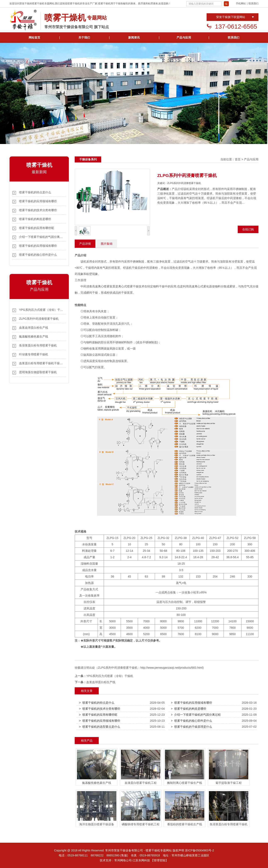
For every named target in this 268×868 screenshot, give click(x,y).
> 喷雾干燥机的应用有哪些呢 (98, 715)
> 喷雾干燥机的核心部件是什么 (191, 721)
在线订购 (248, 229)
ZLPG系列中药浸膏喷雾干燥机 (39, 319)
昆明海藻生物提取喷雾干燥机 (38, 372)
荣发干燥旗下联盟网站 (231, 17)
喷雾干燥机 (38, 4)
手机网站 (241, 4)
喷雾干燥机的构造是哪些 (35, 219)
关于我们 (84, 38)
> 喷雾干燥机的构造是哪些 (189, 709)
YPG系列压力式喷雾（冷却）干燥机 (110, 676)
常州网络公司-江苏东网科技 (132, 860)
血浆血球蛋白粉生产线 (34, 328)
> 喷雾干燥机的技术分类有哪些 (100, 709)
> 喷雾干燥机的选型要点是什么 (100, 727)
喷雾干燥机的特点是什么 (35, 192)
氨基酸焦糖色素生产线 (34, 337)
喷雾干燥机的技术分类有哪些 (38, 210)
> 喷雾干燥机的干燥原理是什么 (191, 727)
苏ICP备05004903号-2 (200, 850)
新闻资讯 (134, 38)
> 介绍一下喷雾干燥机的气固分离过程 (196, 715)
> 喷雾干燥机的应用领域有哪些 (191, 703)
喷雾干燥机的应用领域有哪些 (38, 201)
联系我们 (253, 4)
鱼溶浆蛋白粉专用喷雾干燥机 (38, 345)
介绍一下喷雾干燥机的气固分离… (41, 237)
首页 (238, 159)
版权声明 (178, 850)
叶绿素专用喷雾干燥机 (34, 354)
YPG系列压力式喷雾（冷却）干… (41, 310)
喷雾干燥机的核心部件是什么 (38, 255)
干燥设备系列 (88, 159)
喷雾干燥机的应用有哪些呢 (37, 228)
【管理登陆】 (160, 860)
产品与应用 (184, 38)
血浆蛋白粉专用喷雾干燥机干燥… (41, 363)
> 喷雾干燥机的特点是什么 (97, 703)
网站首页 (34, 38)
